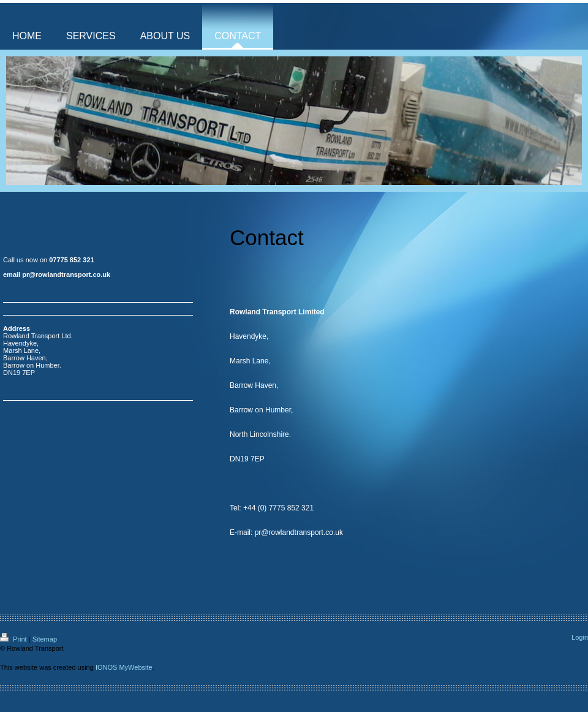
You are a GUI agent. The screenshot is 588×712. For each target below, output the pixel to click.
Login (580, 637)
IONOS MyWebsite (124, 667)
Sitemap (45, 639)
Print (14, 639)
